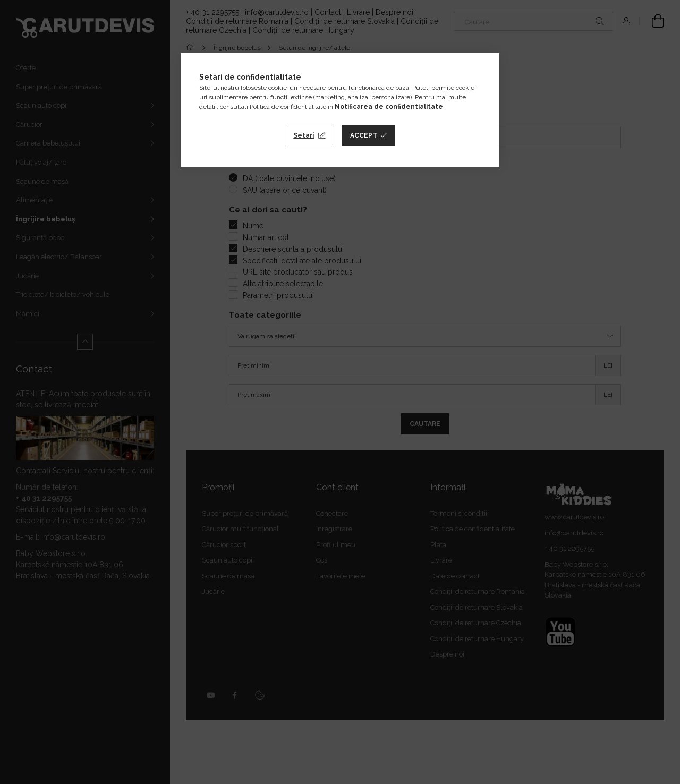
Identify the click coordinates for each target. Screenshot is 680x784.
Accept (364, 135)
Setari (304, 135)
